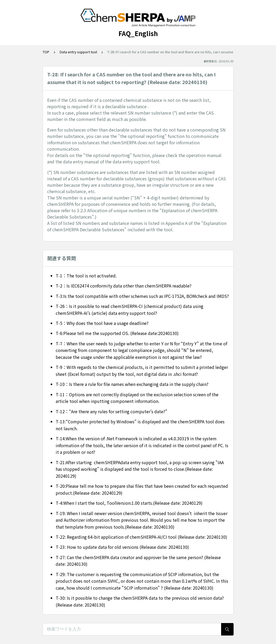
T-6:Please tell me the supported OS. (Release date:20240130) (117, 333)
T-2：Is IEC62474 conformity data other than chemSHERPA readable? (124, 286)
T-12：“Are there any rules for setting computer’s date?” (111, 411)
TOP (46, 52)
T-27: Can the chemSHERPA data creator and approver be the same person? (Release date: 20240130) (138, 561)
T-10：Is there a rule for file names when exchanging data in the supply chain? (132, 384)
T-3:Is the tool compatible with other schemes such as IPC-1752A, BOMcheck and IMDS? (142, 296)
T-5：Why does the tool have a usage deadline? (102, 323)
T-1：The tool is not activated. (86, 276)
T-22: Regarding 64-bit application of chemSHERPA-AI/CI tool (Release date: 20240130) (141, 537)
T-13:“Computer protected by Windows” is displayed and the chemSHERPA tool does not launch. (140, 425)
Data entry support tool (78, 52)
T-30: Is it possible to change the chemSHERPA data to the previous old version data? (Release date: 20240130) (140, 601)
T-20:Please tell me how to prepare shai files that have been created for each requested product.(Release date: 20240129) (142, 489)
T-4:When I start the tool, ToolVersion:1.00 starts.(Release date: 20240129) (129, 503)
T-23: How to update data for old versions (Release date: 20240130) (122, 547)
